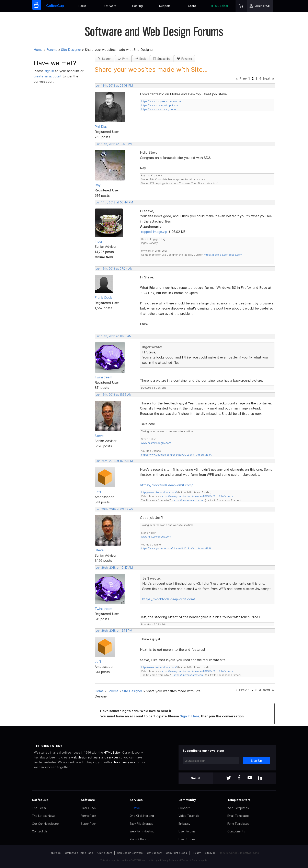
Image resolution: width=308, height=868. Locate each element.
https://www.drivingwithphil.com (160, 105)
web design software (86, 757)
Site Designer (71, 50)
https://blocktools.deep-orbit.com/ (166, 485)
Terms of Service (191, 860)
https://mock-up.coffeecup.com (223, 255)
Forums (52, 50)
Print (123, 59)
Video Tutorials (189, 816)
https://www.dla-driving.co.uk (159, 109)
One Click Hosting (142, 816)
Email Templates (238, 816)
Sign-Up (256, 761)
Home (38, 50)
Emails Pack (89, 808)
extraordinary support (126, 762)
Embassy (184, 824)
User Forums (187, 831)
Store (192, 6)
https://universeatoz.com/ (189, 500)
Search (105, 59)
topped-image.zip (154, 232)
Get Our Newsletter (45, 824)
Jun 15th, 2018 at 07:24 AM (114, 269)
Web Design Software (130, 853)
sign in (50, 71)
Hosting (137, 6)
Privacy (196, 853)
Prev (243, 78)
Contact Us (40, 831)
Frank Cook (103, 298)
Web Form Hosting (142, 831)
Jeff (98, 492)
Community (187, 800)
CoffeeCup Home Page (79, 853)
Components (236, 831)
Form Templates (238, 824)
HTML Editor (220, 6)
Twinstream (103, 377)
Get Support (154, 853)
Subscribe (162, 59)
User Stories (187, 839)
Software (110, 6)
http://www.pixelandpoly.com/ (159, 492)
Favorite (185, 59)
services (113, 757)
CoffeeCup (40, 800)
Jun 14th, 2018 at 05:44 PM (114, 202)
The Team (39, 808)
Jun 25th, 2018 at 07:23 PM (114, 461)
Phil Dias (101, 127)
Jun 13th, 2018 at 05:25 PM (114, 144)
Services (136, 800)
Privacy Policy (168, 860)
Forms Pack (88, 816)
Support (165, 6)
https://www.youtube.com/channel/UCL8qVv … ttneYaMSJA (176, 455)
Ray (98, 185)
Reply (141, 59)
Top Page (55, 853)
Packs (83, 6)
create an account (48, 76)
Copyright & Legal (177, 853)
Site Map (210, 853)
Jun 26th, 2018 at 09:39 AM (115, 509)
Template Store (239, 800)
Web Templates (238, 808)
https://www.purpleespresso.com (161, 101)
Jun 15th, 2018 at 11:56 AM (114, 395)
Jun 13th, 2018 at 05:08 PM (114, 86)
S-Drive (135, 808)
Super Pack (89, 824)
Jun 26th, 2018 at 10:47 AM (114, 568)
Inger (98, 241)
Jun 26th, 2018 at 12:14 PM (114, 631)
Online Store (105, 853)
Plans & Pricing (140, 839)
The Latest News (44, 816)
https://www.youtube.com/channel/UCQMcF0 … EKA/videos (197, 496)
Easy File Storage (142, 824)
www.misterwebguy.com (156, 443)
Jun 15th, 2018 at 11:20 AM (114, 336)
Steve (99, 436)
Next (267, 78)
